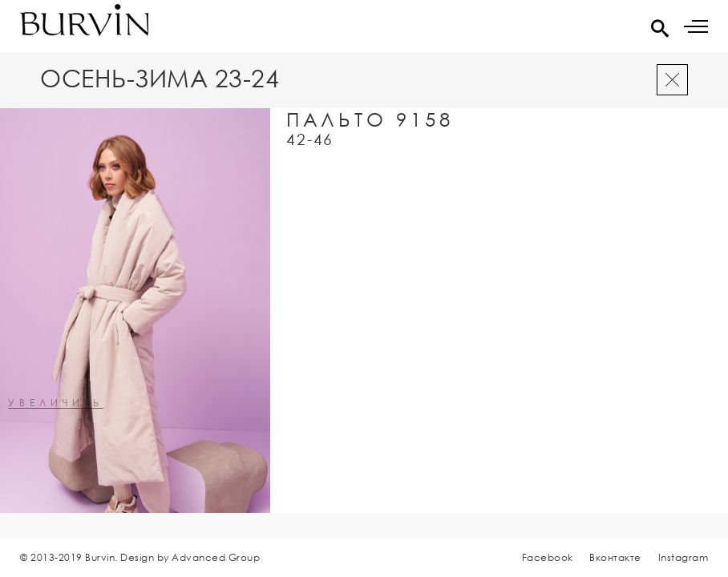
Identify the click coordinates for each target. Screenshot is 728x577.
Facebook (548, 557)
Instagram (684, 557)
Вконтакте (615, 557)
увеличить (56, 403)
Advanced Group (216, 557)
